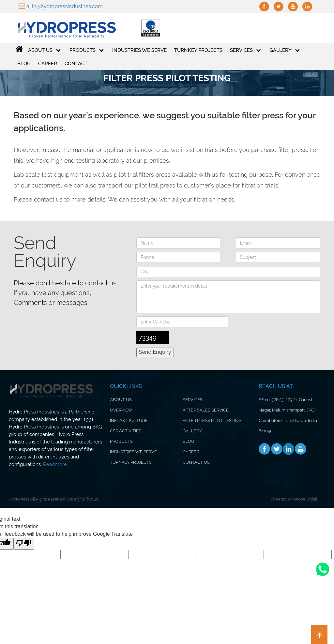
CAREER (191, 452)
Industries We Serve (139, 51)
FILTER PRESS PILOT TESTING (212, 420)
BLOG (188, 441)
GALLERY (285, 51)
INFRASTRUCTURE (129, 420)
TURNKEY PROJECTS (131, 462)
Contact (76, 64)
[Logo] (62, 29)
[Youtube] (300, 449)
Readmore (55, 464)
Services (245, 51)
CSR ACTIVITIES (126, 431)
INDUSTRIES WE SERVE (133, 452)
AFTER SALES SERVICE (206, 410)
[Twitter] (277, 449)
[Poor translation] (24, 544)
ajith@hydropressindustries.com (61, 6)
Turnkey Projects (198, 51)
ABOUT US (44, 51)
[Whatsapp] (323, 576)
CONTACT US (196, 462)
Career (48, 64)
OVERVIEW (121, 410)
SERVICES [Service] (193, 400)
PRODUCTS (87, 51)
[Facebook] (265, 449)
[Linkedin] (289, 449)
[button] (319, 635)
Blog (24, 64)
